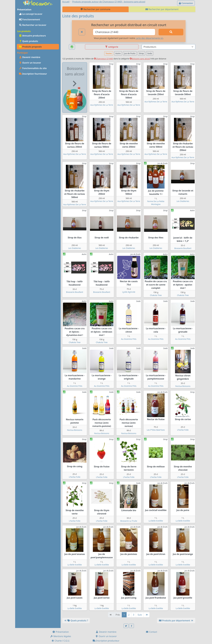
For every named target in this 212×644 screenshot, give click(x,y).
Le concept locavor (31, 14)
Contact (151, 632)
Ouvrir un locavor (30, 63)
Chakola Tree (156, 295)
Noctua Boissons (183, 386)
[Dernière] (147, 615)
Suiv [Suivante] (140, 615)
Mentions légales (61, 636)
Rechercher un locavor (33, 25)
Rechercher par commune (95, 9)
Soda (150, 53)
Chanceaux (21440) (104, 59)
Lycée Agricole (129, 292)
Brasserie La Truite (129, 521)
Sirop (141, 53)
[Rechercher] (171, 32)
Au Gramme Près (129, 339)
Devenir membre (30, 57)
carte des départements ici (149, 38)
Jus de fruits (130, 53)
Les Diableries (183, 201)
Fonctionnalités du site (33, 68)
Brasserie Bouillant (183, 248)
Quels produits (29, 41)
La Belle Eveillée (156, 521)
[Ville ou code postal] (124, 32)
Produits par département (176, 621)
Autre (118, 53)
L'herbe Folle (183, 430)
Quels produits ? (76, 621)
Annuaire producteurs (32, 36)
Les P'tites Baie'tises (156, 430)
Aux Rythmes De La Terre (102, 105)
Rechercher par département (162, 9)
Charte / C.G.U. (61, 641)
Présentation (61, 632)
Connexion (186, 3)
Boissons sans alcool (140, 59)
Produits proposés (30, 47)
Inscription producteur (106, 641)
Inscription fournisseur (33, 74)
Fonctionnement (30, 19)
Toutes (109, 53)
